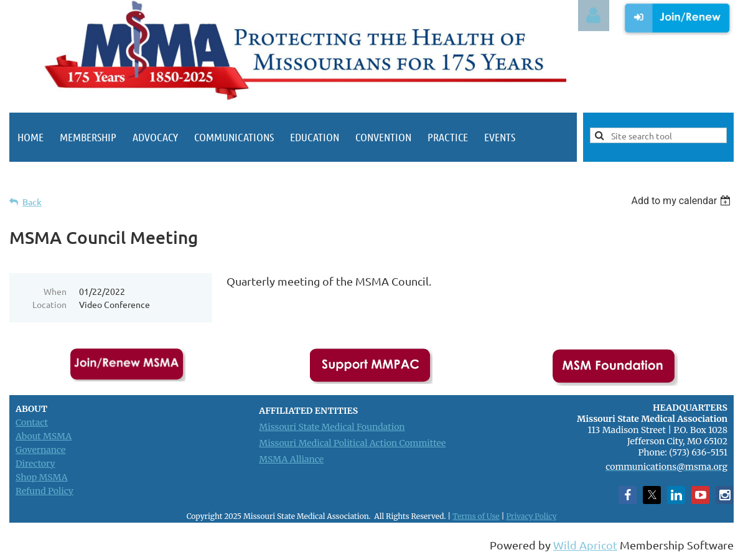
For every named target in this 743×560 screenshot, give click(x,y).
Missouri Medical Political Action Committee (352, 443)
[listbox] (682, 201)
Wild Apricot (585, 545)
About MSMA (44, 436)
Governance (40, 450)
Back (32, 202)
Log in (594, 16)
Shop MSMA (42, 477)
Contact (32, 422)
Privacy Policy (531, 516)
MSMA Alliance (291, 459)
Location (49, 304)
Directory (35, 464)
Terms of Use (476, 516)
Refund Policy (44, 491)
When (55, 291)
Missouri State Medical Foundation (332, 427)
